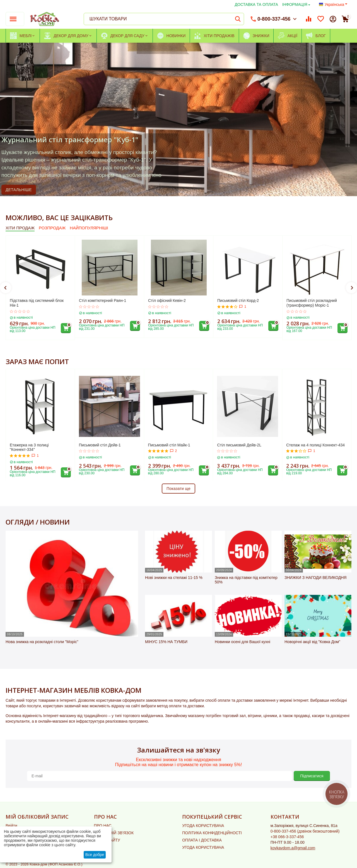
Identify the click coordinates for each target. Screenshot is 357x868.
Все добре (95, 855)
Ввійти (11, 826)
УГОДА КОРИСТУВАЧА (203, 826)
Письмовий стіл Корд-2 (238, 300)
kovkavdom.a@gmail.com (293, 848)
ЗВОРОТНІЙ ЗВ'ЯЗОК (114, 833)
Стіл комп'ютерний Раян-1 (102, 300)
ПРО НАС (103, 826)
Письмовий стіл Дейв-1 (100, 445)
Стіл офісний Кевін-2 (167, 300)
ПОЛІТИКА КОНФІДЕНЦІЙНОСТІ (212, 833)
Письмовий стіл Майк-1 (169, 445)
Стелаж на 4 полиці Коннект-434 (315, 445)
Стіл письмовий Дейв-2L (239, 445)
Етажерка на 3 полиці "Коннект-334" (29, 447)
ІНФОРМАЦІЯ (295, 4)
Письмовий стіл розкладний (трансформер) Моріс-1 (312, 303)
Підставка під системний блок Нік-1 (37, 303)
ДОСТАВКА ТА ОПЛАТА (256, 4)
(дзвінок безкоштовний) (305, 831)
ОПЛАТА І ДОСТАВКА (202, 840)
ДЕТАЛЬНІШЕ (19, 190)
